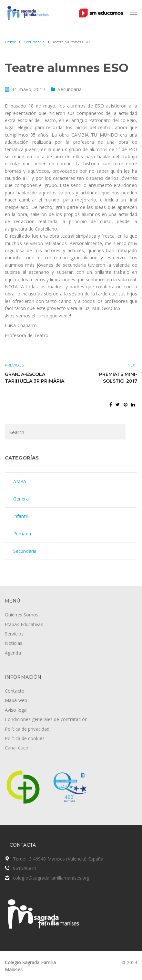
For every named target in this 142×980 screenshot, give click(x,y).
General (21, 499)
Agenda (13, 653)
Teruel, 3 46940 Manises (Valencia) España (58, 859)
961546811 (25, 868)
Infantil (20, 516)
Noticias (14, 643)
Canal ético (17, 748)
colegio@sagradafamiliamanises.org (51, 878)
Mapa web (16, 700)
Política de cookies (25, 738)
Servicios (14, 634)
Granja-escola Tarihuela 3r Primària (35, 378)
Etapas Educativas (24, 624)
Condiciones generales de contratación (46, 719)
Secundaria (70, 89)
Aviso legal (16, 710)
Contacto (15, 691)
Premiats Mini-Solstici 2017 (118, 378)
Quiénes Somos (22, 615)
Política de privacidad (27, 729)
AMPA (20, 481)
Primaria (22, 534)
